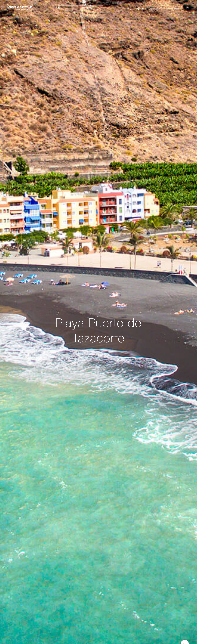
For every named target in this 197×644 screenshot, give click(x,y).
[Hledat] (81, 8)
